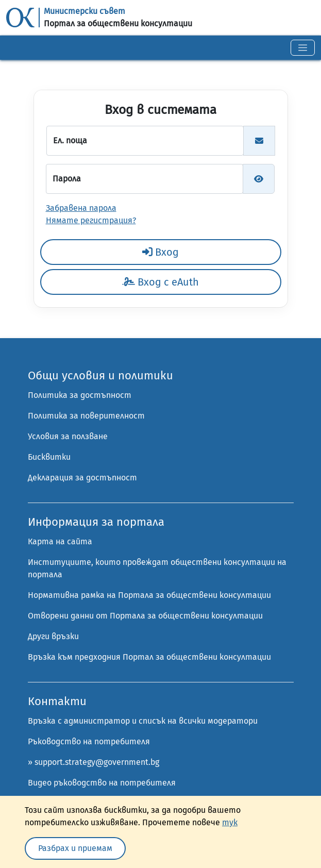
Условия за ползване (68, 436)
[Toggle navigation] (303, 48)
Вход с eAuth (161, 282)
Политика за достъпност (80, 395)
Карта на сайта (60, 541)
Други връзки (53, 636)
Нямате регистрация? (91, 220)
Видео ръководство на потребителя (102, 783)
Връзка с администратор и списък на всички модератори (143, 721)
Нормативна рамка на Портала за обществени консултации (149, 595)
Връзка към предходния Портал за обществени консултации (149, 657)
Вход (161, 252)
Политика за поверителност (86, 416)
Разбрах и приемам (75, 848)
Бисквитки (49, 457)
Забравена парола (81, 208)
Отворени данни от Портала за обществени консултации (145, 616)
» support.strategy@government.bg (94, 762)
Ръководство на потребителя (89, 741)
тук (230, 822)
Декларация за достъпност (82, 478)
